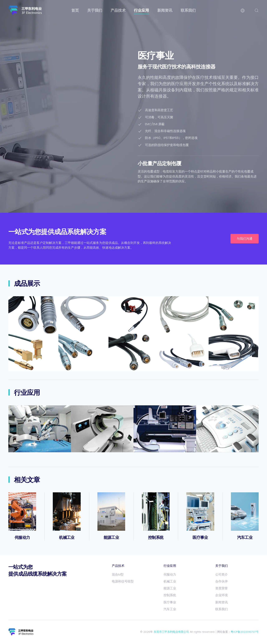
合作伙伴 (222, 581)
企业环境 (222, 595)
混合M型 (118, 574)
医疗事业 (200, 538)
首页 (75, 10)
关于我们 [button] (95, 10)
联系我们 (188, 10)
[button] (242, 10)
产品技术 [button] (118, 10)
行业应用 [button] (141, 10)
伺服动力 (22, 538)
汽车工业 (245, 538)
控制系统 (156, 538)
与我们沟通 (245, 239)
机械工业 (67, 538)
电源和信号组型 (123, 581)
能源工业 (111, 538)
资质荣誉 (222, 588)
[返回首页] (25, 10)
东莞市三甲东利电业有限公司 (171, 632)
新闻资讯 (165, 10)
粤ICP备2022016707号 (245, 632)
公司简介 (222, 574)
